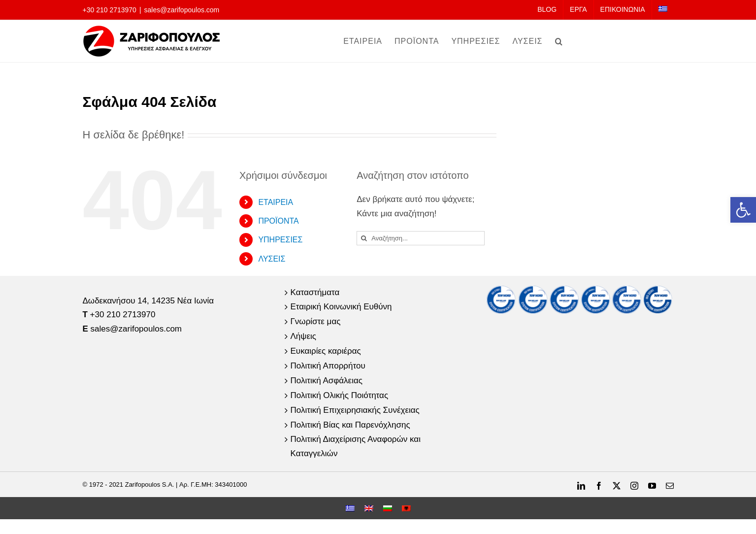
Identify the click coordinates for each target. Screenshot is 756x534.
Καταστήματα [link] (315, 292)
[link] (743, 210)
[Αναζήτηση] (364, 238)
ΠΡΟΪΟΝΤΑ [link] (278, 221)
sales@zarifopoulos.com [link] (182, 10)
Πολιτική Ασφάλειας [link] (327, 381)
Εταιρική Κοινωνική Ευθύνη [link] (341, 307)
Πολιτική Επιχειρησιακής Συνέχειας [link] (355, 410)
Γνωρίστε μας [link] (316, 321)
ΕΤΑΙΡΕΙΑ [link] (276, 202)
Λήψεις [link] (303, 336)
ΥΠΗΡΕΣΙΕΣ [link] (280, 240)
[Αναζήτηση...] (421, 238)
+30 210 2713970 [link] (110, 10)
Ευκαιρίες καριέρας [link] (326, 351)
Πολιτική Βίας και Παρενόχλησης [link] (350, 425)
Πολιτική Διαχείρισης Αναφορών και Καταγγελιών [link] (356, 446)
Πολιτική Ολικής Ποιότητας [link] (340, 395)
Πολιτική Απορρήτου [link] (328, 366)
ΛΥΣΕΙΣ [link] (272, 259)
